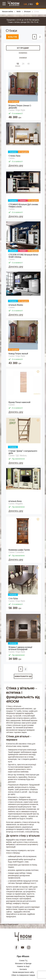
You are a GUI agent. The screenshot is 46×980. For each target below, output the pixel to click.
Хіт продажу (23, 48)
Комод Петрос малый (18, 354)
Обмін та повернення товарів (23, 975)
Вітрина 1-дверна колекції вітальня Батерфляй (20, 648)
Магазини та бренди (23, 963)
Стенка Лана (14, 156)
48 (28, 64)
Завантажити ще (23, 676)
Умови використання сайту (23, 972)
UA (25, 4)
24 (23, 64)
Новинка (23, 53)
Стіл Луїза (13, 599)
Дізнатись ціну (16, 165)
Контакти (23, 969)
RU (31, 4)
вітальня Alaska (16, 305)
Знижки (23, 58)
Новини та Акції (23, 966)
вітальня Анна (15, 501)
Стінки (36, 12)
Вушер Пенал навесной (19, 402)
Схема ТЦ (23, 961)
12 (18, 64)
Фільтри (12, 37)
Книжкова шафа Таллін (19, 550)
